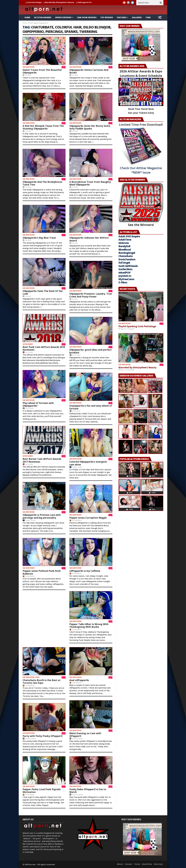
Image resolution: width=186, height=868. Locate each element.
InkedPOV (124, 273)
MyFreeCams (126, 279)
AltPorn (29, 352)
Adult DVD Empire (129, 236)
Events (37, 677)
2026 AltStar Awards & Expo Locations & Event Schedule (141, 73)
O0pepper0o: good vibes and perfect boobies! (90, 351)
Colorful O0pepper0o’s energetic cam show (88, 463)
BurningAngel (127, 253)
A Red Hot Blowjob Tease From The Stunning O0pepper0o (43, 127)
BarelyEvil (124, 246)
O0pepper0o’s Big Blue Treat (39, 238)
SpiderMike (77, 520)
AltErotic (124, 243)
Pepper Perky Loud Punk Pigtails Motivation (42, 791)
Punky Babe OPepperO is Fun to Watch (88, 791)
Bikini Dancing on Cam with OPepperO (85, 735)
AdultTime (125, 240)
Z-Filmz (123, 282)
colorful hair (68, 27)
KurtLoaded (77, 739)
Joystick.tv (125, 276)
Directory (158, 864)
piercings (54, 31)
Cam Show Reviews (87, 17)
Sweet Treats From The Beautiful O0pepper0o (42, 71)
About (120, 864)
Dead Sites (147, 864)
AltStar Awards (43, 17)
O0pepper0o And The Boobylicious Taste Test (42, 183)
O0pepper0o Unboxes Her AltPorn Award (89, 239)
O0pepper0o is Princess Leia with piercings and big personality (42, 516)
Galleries (137, 17)
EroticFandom (127, 259)
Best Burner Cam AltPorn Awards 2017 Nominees (42, 460)
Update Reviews (63, 17)
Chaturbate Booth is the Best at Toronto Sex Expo (42, 682)
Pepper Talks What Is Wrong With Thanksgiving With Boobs (89, 626)
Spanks (71, 31)
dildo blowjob (97, 27)
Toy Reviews (107, 17)
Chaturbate (125, 256)
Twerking (88, 31)
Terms (137, 864)
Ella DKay (76, 355)
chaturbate (42, 27)
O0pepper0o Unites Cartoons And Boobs (89, 71)
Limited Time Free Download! (141, 124)
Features (122, 17)
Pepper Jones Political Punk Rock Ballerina (42, 572)
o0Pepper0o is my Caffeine (85, 571)
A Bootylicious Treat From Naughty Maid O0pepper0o (90, 183)
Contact (128, 864)
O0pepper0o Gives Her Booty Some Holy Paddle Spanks (90, 127)
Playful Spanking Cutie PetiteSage (31, 2)
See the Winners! (141, 205)
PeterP (28, 75)
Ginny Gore (77, 467)
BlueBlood (125, 250)
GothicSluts (125, 269)
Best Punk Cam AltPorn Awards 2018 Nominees (44, 348)
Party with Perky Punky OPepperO (43, 736)
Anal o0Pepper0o (79, 680)
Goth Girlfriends (128, 266)
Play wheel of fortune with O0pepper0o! (38, 404)
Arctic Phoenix (128, 329)
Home (27, 17)
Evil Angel (124, 263)
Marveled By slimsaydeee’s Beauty (64, 2)
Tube (148, 17)
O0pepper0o (33, 31)
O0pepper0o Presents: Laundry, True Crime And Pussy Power (91, 295)
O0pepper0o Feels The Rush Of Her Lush (43, 292)
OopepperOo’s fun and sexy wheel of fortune (91, 407)
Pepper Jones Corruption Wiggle (88, 518)
